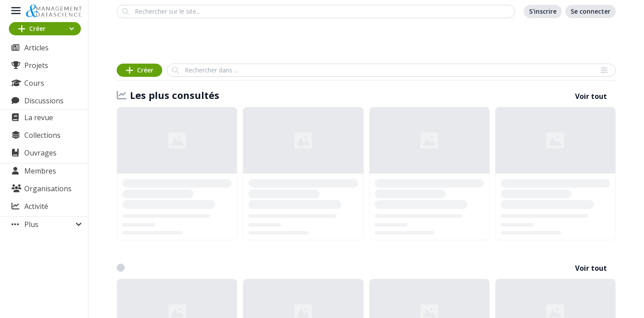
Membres (40, 171)
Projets (36, 65)
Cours (34, 83)
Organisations (48, 189)
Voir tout (591, 96)
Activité (36, 206)
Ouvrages (40, 153)
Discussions (44, 101)
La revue (39, 117)
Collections (42, 135)
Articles (36, 48)
